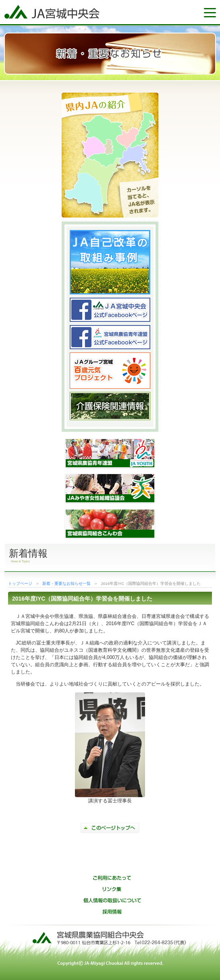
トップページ (20, 583)
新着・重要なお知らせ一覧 (66, 583)
